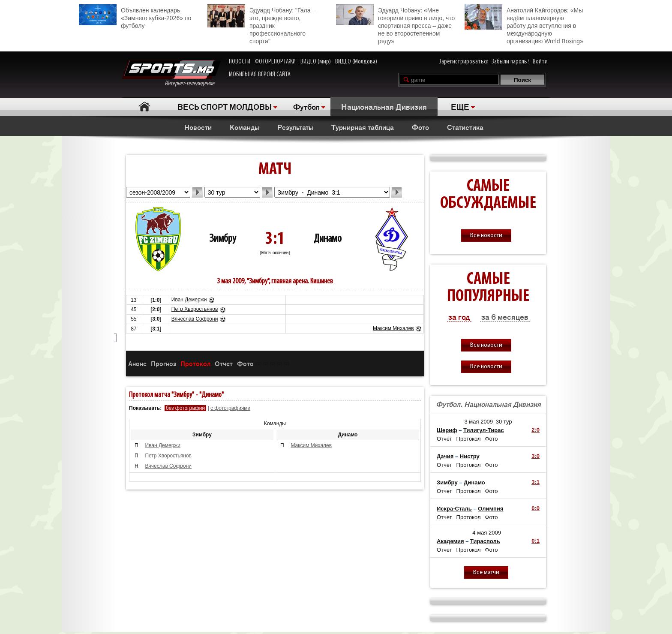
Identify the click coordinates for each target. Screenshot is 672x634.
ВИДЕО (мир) (316, 62)
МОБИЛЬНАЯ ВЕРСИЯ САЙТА (260, 75)
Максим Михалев (393, 328)
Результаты (295, 127)
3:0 (535, 456)
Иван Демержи (189, 300)
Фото (420, 127)
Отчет (224, 363)
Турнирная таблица (363, 127)
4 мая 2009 (487, 533)
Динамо (328, 239)
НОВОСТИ (240, 62)
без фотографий (185, 408)
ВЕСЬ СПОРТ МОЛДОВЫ (225, 106)
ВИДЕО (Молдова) (356, 62)
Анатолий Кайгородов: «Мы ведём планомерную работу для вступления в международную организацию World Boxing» (524, 24)
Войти (540, 62)
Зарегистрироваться (464, 62)
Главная (144, 107)
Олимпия (490, 509)
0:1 (535, 541)
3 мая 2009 (478, 422)
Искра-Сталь (454, 509)
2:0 (535, 430)
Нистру (470, 456)
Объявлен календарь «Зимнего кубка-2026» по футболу (135, 17)
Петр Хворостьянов (195, 309)
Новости (198, 127)
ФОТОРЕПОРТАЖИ (275, 62)
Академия (450, 541)
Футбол (306, 106)
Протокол (195, 363)
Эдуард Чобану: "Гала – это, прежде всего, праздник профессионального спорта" (261, 24)
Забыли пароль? (511, 62)
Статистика (465, 127)
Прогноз (163, 363)
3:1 (535, 482)
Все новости (486, 236)
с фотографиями (230, 408)
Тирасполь (485, 541)
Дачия (445, 456)
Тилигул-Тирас (484, 430)
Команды (244, 127)
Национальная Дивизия (384, 106)
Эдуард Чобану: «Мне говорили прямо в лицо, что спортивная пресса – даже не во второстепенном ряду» (395, 24)
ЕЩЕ (460, 106)
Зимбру (223, 239)
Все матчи (486, 572)
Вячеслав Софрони (195, 319)
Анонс (137, 363)
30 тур (504, 422)
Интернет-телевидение (171, 74)
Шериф (447, 430)
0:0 (535, 508)
